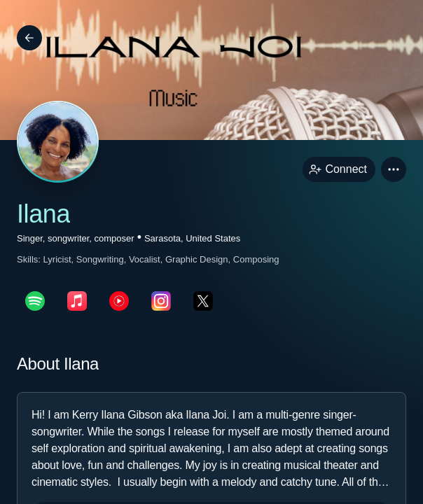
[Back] (29, 38)
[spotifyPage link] (35, 301)
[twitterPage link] (203, 301)
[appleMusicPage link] (77, 301)
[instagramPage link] (161, 301)
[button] (394, 169)
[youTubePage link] (119, 301)
